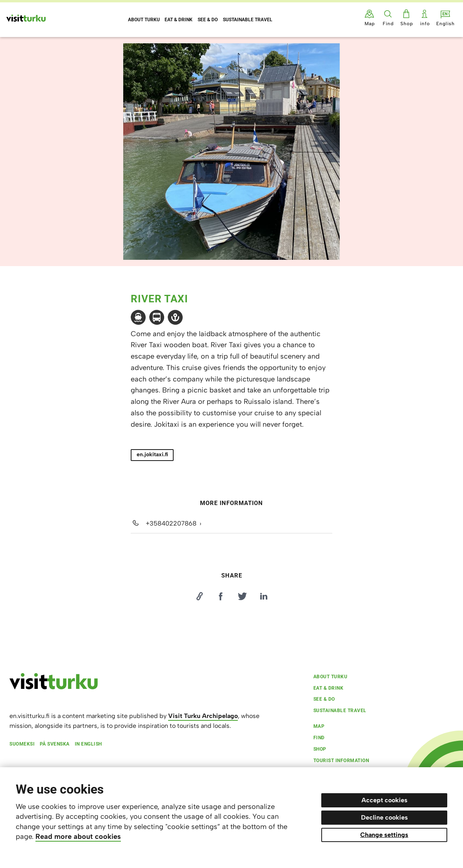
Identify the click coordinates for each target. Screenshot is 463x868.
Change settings (384, 835)
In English (88, 744)
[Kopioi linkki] (199, 596)
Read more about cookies (78, 837)
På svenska (55, 744)
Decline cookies (384, 817)
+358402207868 (171, 523)
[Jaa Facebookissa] (221, 596)
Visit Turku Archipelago (203, 716)
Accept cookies (384, 800)
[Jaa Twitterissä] (242, 596)
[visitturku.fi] (54, 687)
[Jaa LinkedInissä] (264, 596)
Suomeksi (22, 744)
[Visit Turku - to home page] (26, 18)
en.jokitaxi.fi (152, 454)
